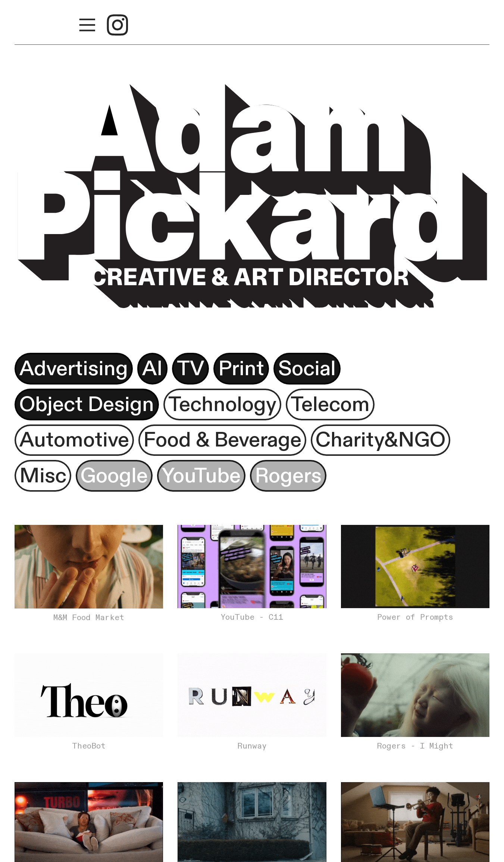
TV (190, 369)
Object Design (87, 404)
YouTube (201, 476)
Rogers (288, 476)
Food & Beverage (222, 440)
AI (152, 369)
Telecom (330, 404)
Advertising (74, 369)
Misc (43, 476)
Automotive (74, 440)
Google (114, 476)
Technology (222, 404)
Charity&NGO (381, 440)
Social (307, 369)
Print (241, 369)
